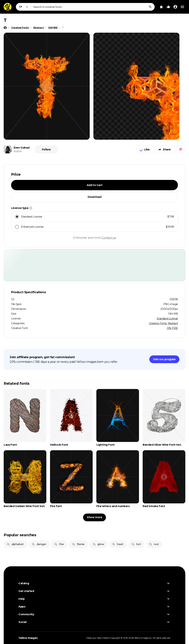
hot (136, 544)
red (154, 544)
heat (118, 544)
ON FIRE (172, 328)
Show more (94, 517)
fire (59, 544)
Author (18, 151)
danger (39, 544)
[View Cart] (161, 7)
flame (78, 544)
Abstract (173, 323)
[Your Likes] (168, 7)
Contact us (109, 238)
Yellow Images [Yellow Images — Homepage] (28, 638)
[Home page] (5, 28)
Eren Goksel (22, 148)
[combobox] (93, 7)
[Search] (150, 7)
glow (98, 544)
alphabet (15, 544)
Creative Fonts (158, 323)
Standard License (167, 318)
